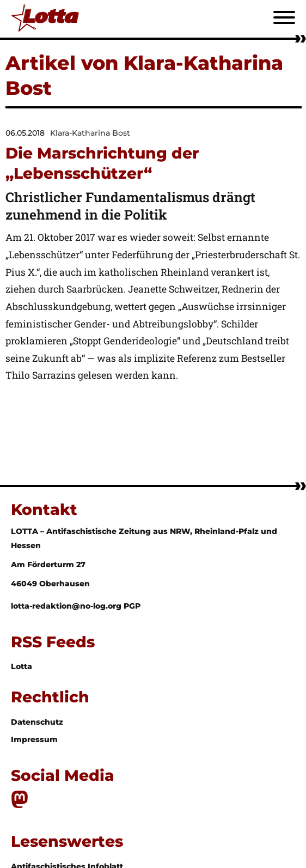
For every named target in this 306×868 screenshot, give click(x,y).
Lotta (22, 666)
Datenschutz (37, 722)
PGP (132, 606)
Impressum (34, 739)
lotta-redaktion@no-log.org (67, 606)
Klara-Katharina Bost (90, 133)
